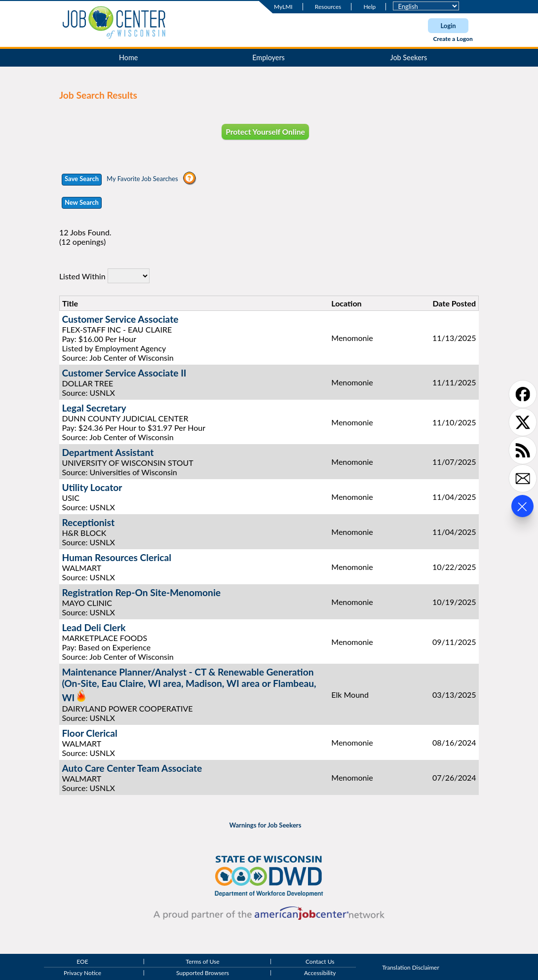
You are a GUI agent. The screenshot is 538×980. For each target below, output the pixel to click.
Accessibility (320, 973)
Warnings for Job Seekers (266, 825)
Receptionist (88, 522)
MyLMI (283, 7)
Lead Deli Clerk (94, 627)
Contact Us (320, 961)
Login (448, 26)
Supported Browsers (203, 973)
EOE (82, 961)
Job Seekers (409, 57)
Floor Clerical (89, 733)
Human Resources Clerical (116, 557)
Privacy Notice (82, 973)
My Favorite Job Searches (142, 179)
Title (70, 303)
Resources (328, 7)
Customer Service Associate (120, 319)
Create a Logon (453, 39)
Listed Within (82, 276)
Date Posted (455, 303)
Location (346, 303)
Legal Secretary (94, 408)
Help (369, 7)
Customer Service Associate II (124, 373)
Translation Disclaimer (411, 967)
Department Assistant (108, 452)
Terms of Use (202, 961)
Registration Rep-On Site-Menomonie (141, 592)
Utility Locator (92, 487)
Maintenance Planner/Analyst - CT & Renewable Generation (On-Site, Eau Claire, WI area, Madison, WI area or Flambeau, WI (189, 685)
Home (128, 57)
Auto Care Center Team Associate (132, 768)
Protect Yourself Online (265, 132)
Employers (269, 57)
